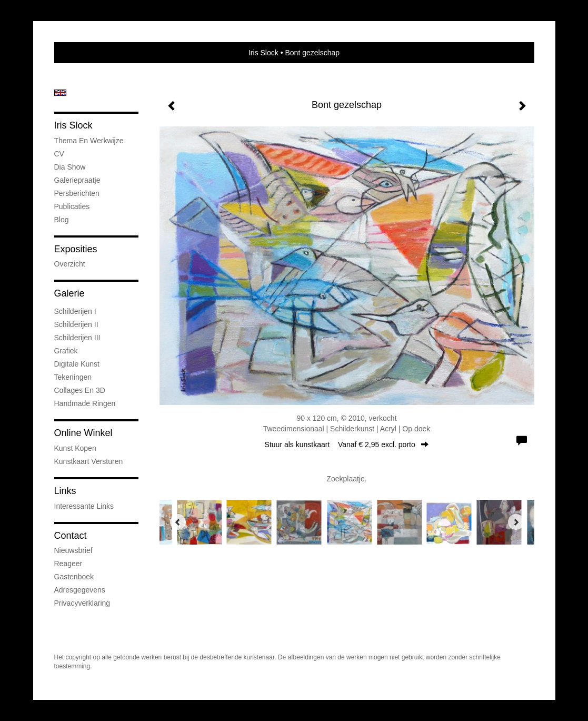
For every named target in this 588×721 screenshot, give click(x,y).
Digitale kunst (77, 364)
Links (65, 491)
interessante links (84, 506)
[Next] (516, 522)
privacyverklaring (82, 603)
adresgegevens (80, 590)
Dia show (70, 167)
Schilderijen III (77, 338)
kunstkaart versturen (89, 461)
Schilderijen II (76, 324)
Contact (71, 536)
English (60, 93)
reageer (68, 564)
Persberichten (77, 193)
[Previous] (178, 522)
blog (62, 220)
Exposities (76, 249)
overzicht (70, 264)
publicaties (72, 206)
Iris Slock (263, 53)
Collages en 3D (80, 390)
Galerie (69, 293)
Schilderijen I (75, 311)
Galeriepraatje (77, 180)
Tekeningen (73, 377)
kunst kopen (75, 448)
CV (59, 154)
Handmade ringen (85, 403)
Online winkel (83, 433)
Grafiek (66, 351)
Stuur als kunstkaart (347, 445)
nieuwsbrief (73, 550)
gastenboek (74, 577)
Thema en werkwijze (89, 141)
